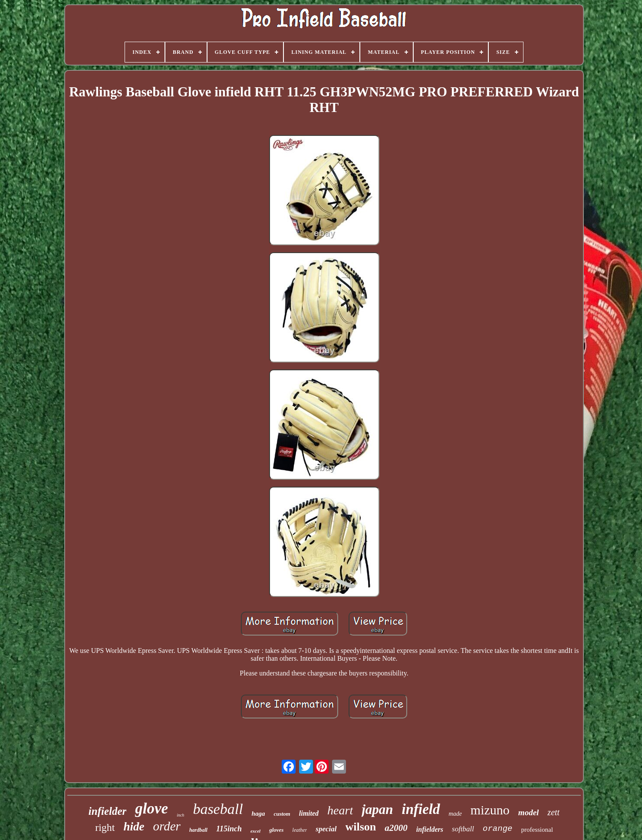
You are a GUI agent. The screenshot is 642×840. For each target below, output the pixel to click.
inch (180, 815)
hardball (198, 830)
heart (340, 810)
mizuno (490, 810)
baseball (218, 809)
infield (421, 809)
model (529, 812)
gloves (276, 830)
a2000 (396, 828)
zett (553, 812)
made (455, 814)
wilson (361, 827)
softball (463, 829)
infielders (430, 829)
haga (258, 814)
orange (497, 829)
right (105, 827)
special (326, 829)
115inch (229, 829)
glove (151, 809)
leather (300, 830)
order (167, 826)
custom (282, 814)
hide (134, 827)
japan (377, 809)
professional (537, 830)
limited (309, 813)
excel (255, 831)
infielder (108, 811)
